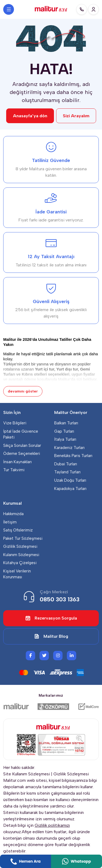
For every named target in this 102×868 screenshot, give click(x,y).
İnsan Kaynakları (17, 462)
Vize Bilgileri (15, 423)
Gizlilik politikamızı (52, 825)
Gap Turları (64, 431)
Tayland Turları (67, 472)
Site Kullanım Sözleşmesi (27, 774)
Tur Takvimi (14, 470)
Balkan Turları (66, 423)
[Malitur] (16, 707)
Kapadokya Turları (70, 489)
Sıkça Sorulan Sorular (22, 446)
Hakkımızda (13, 514)
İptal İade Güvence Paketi (21, 434)
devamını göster (23, 391)
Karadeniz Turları (69, 448)
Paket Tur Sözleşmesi (23, 538)
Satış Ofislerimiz (18, 530)
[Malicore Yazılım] (88, 707)
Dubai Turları (66, 464)
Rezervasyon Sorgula (51, 618)
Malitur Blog (51, 636)
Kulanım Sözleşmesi (21, 555)
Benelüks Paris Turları (73, 456)
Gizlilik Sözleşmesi (20, 546)
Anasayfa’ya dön (30, 116)
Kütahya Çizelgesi (20, 563)
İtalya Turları (65, 439)
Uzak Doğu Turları (70, 480)
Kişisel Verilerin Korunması (17, 574)
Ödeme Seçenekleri (22, 454)
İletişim (10, 522)
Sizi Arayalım (76, 116)
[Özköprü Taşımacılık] (53, 707)
